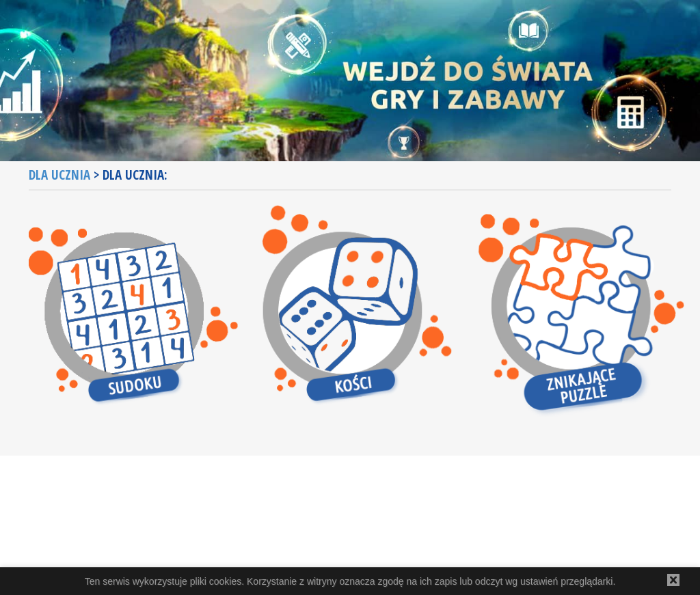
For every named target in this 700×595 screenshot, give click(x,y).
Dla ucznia (59, 175)
